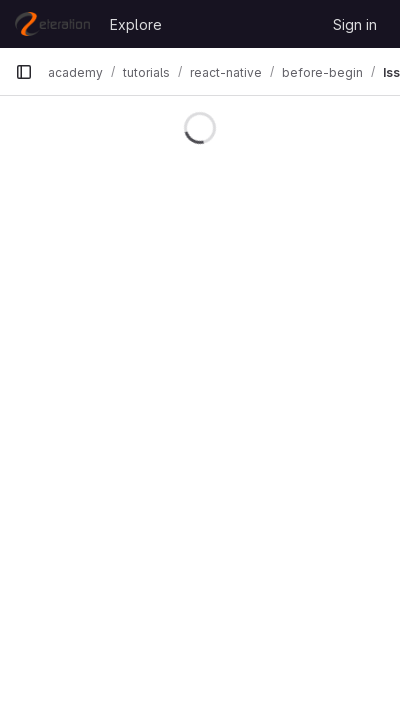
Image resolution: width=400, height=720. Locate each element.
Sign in (355, 24)
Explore (136, 24)
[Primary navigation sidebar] (24, 72)
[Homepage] (52, 24)
